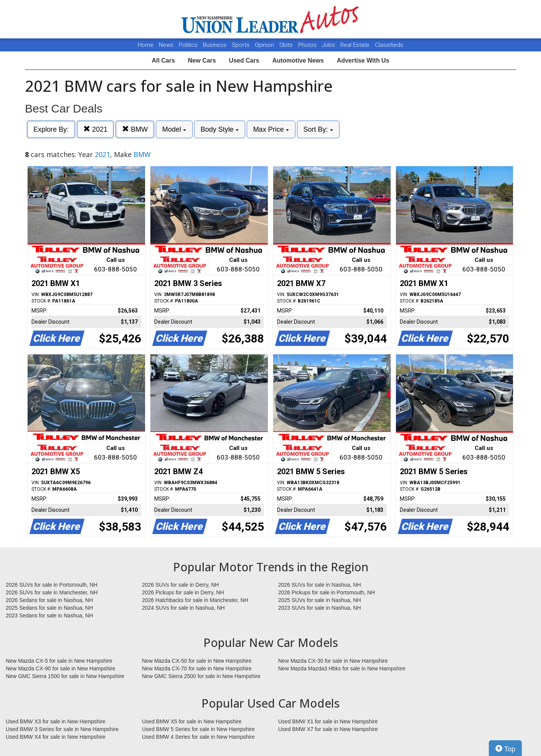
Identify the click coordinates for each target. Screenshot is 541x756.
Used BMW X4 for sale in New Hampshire (56, 737)
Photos (308, 45)
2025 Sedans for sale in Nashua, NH (49, 608)
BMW (135, 129)
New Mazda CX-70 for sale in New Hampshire (197, 668)
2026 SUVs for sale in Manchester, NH (52, 592)
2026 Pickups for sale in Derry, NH (183, 592)
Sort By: (318, 129)
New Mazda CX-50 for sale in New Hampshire (197, 661)
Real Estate (356, 45)
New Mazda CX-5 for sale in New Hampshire (59, 661)
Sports (241, 45)
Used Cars (244, 60)
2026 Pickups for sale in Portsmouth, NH (327, 592)
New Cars (202, 60)
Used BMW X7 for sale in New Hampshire (328, 729)
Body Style (220, 129)
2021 (95, 129)
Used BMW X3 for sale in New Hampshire (56, 721)
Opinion (265, 45)
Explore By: (51, 129)
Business (215, 45)
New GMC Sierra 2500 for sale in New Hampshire (201, 676)
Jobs (329, 45)
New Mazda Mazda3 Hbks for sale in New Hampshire (342, 668)
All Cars (163, 60)
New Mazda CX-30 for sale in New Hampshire (333, 661)
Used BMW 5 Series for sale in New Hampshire (198, 729)
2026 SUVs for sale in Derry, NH (180, 585)
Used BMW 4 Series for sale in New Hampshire (198, 737)
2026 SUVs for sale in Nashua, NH (320, 585)
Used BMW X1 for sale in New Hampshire (328, 721)
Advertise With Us (363, 60)
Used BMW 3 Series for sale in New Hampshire (62, 729)
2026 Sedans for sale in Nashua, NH (49, 600)
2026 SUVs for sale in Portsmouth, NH (52, 585)
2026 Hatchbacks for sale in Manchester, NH (195, 600)
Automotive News (298, 60)
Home (146, 45)
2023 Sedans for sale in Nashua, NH (49, 615)
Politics (188, 45)
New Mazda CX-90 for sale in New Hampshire (61, 668)
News (166, 45)
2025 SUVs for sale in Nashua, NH (320, 600)
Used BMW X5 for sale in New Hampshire (192, 721)
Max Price (271, 129)
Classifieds (389, 45)
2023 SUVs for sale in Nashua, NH (320, 608)
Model (174, 129)
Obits (287, 45)
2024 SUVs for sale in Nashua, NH (183, 608)
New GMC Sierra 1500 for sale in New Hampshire (65, 676)
